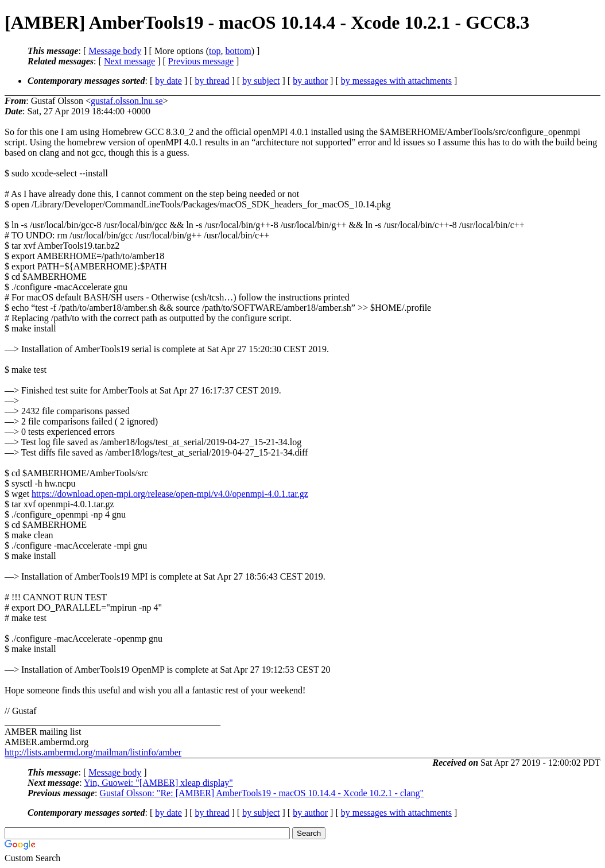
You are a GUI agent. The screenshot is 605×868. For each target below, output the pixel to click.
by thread (212, 81)
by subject (261, 81)
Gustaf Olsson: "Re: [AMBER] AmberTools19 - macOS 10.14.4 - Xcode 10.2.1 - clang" (261, 793)
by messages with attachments (396, 81)
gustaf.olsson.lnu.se (127, 101)
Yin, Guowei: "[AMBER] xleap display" (158, 783)
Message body (115, 51)
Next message (129, 61)
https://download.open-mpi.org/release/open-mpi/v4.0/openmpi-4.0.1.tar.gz (170, 494)
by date (168, 81)
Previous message (201, 61)
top (215, 51)
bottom (238, 51)
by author (310, 81)
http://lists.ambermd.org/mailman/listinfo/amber (93, 752)
